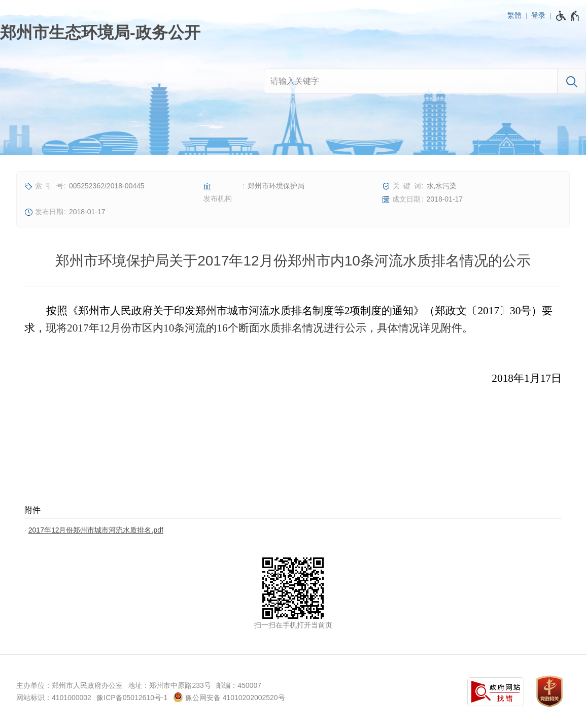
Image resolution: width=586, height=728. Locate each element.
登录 (538, 15)
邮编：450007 (239, 685)
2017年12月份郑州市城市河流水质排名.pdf (96, 530)
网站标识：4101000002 (54, 698)
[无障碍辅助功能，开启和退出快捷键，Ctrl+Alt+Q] (568, 16)
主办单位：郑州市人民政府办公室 (70, 685)
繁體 (514, 15)
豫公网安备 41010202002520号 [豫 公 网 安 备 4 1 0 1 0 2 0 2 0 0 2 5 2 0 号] (229, 697)
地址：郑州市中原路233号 (169, 685)
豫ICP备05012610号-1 (132, 698)
